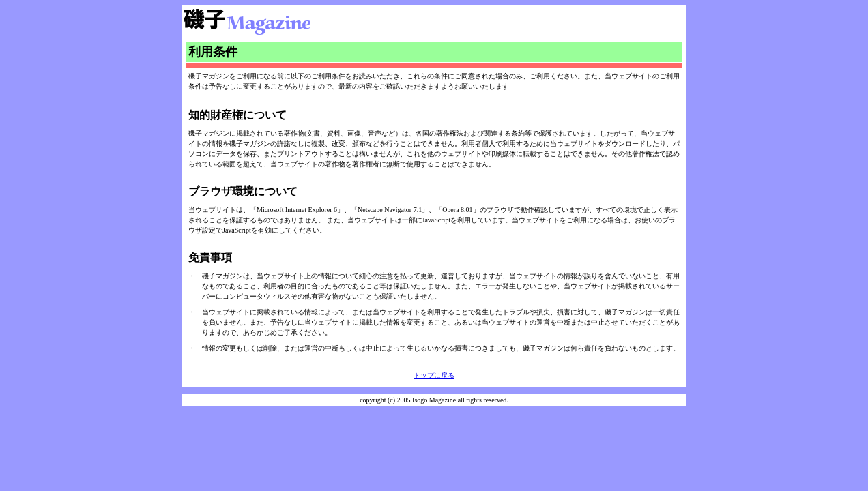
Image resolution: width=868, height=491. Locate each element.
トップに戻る (434, 375)
